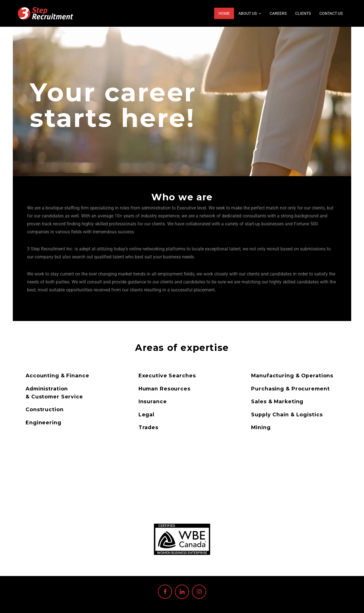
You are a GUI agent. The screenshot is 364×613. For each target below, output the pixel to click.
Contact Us (331, 13)
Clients (303, 13)
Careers (278, 13)
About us (248, 13)
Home (224, 13)
